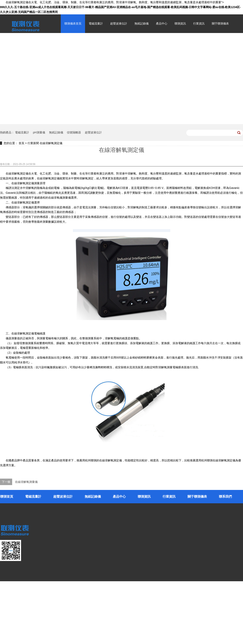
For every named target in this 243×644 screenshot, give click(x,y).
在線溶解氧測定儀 (51, 143)
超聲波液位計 (119, 24)
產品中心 (162, 24)
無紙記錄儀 (142, 24)
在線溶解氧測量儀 (26, 482)
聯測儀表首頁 (73, 24)
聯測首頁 (7, 497)
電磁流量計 (96, 24)
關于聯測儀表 (220, 24)
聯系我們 (225, 497)
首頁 (21, 143)
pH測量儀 (39, 132)
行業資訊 (199, 24)
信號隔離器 (74, 132)
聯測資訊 (180, 24)
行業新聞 (33, 143)
